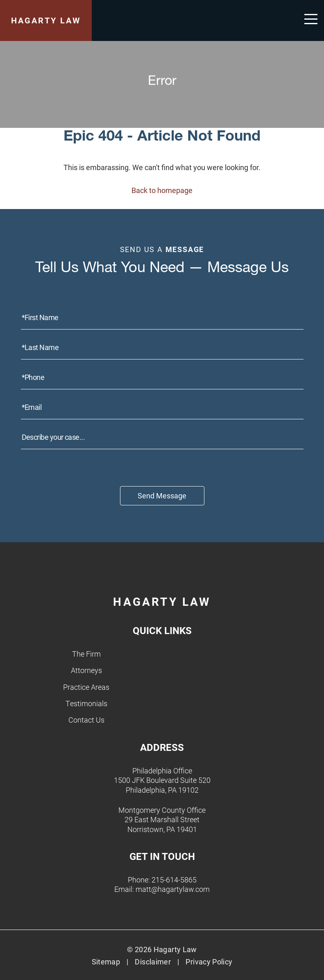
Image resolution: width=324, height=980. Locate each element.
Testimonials (86, 703)
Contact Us (86, 720)
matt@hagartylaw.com (173, 889)
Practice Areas (86, 687)
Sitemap (106, 962)
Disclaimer (153, 962)
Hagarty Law (46, 20)
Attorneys (86, 670)
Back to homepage (162, 190)
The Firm (86, 654)
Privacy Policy (209, 962)
